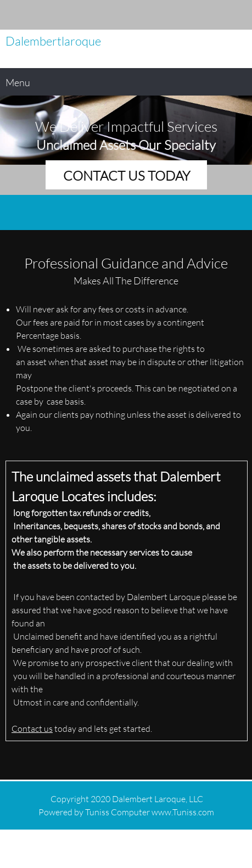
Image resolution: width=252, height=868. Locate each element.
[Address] (238, 15)
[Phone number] (205, 15)
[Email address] (222, 15)
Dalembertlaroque (53, 41)
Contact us (32, 728)
